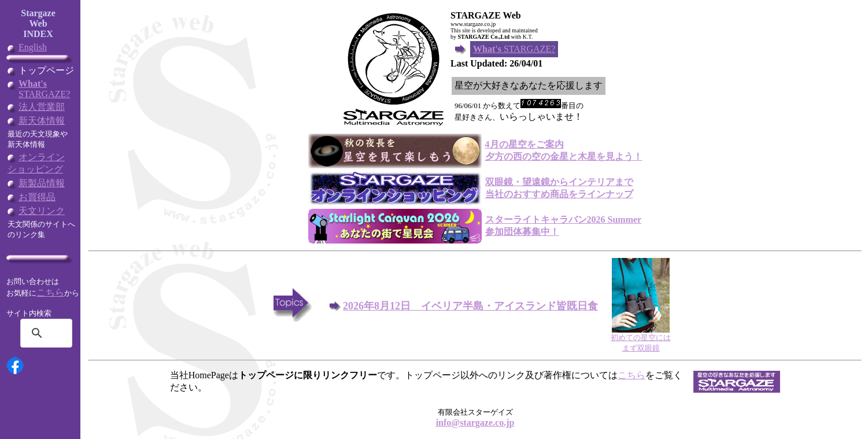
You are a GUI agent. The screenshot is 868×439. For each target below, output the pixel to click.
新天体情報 (42, 121)
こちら (50, 292)
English (33, 47)
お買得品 (37, 197)
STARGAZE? (44, 89)
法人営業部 (42, 107)
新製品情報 (42, 183)
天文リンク (42, 211)
